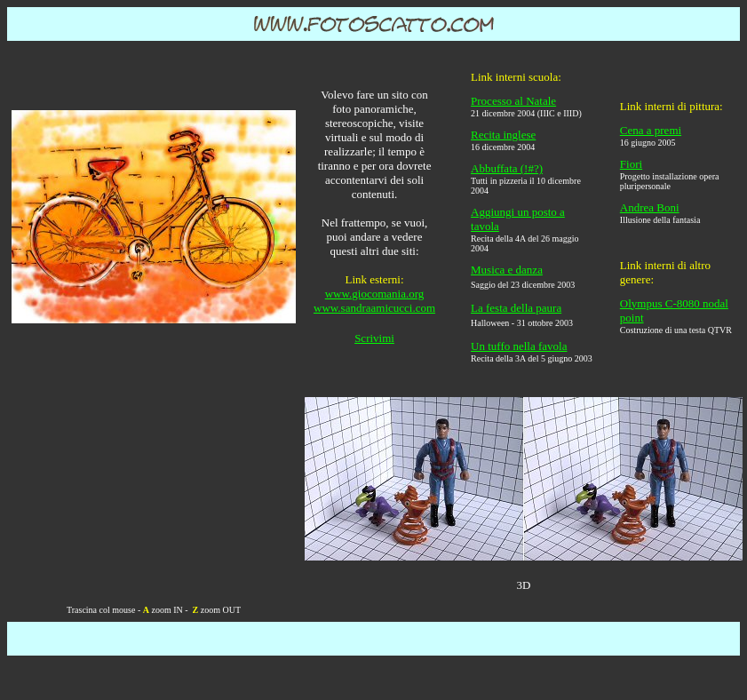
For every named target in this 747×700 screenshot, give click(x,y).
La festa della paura (516, 308)
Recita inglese (503, 135)
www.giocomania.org (375, 294)
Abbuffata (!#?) (507, 168)
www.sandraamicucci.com (374, 308)
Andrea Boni (650, 207)
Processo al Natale (513, 101)
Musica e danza (507, 270)
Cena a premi (651, 130)
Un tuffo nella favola (519, 346)
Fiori (631, 164)
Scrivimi (374, 338)
